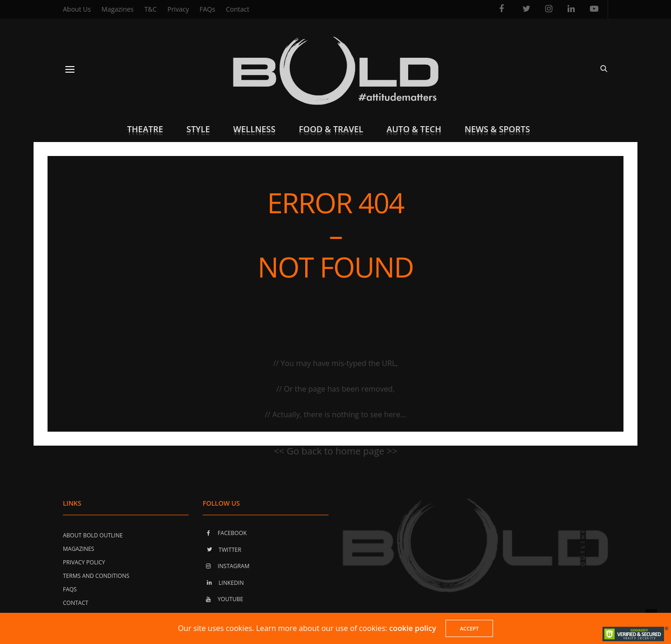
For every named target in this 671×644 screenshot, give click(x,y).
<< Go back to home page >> (335, 451)
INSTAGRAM (226, 566)
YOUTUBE (223, 599)
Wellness (255, 129)
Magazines (118, 9)
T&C (151, 9)
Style (198, 129)
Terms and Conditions (96, 576)
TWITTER (222, 550)
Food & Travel (331, 129)
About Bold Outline (93, 535)
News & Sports (497, 129)
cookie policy (413, 628)
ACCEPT (469, 628)
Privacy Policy (84, 562)
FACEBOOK (225, 533)
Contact (238, 9)
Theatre (145, 129)
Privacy (178, 9)
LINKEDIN (223, 583)
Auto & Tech (414, 129)
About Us (77, 9)
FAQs (207, 9)
